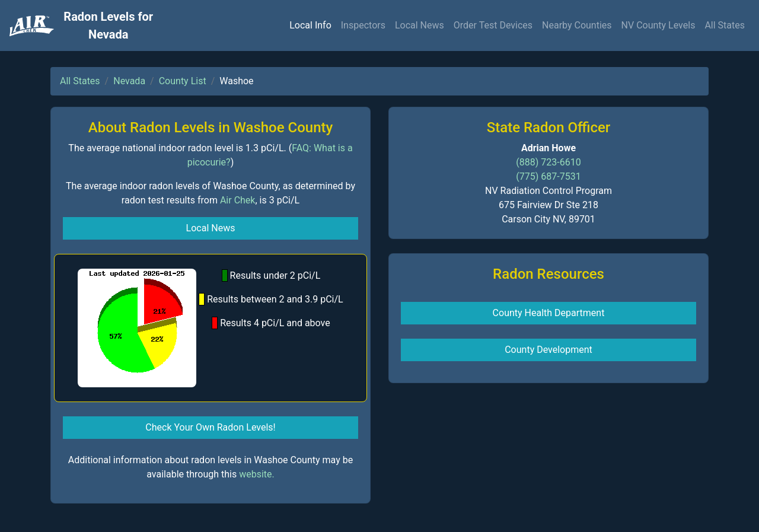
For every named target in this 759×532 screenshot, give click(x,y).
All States (725, 25)
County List (183, 81)
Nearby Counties (577, 25)
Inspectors (363, 25)
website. (257, 474)
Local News (420, 25)
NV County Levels (658, 25)
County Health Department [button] (549, 313)
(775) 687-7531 (548, 176)
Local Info (310, 25)
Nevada (129, 81)
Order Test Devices (493, 25)
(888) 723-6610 (548, 162)
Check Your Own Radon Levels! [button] (210, 427)
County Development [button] (548, 350)
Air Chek (238, 200)
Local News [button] (211, 228)
